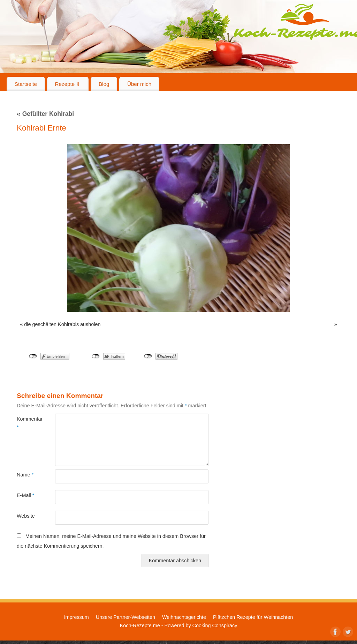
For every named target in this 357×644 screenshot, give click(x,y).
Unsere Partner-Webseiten (126, 617)
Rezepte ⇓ (68, 84)
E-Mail (25, 495)
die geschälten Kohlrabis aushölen (62, 324)
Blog (104, 84)
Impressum (77, 617)
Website (26, 516)
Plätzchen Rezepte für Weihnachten (253, 617)
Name (25, 475)
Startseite (26, 84)
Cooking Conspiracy (215, 626)
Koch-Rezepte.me (140, 626)
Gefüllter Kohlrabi (45, 114)
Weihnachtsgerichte (184, 617)
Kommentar (26, 423)
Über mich (139, 84)
